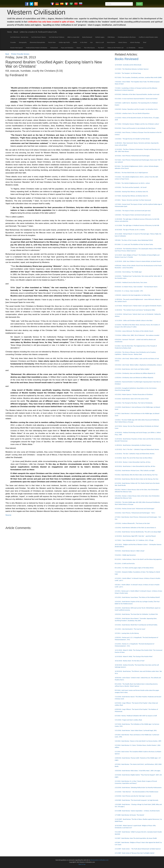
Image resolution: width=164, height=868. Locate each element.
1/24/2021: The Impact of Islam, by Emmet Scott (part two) (133, 211)
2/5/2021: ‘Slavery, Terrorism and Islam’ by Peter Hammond (133, 200)
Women (141, 48)
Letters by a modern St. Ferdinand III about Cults (38, 32)
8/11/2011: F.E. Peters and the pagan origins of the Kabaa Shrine (134, 568)
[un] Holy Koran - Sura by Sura (19, 37)
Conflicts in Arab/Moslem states (148, 37)
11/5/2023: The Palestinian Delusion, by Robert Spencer (132, 69)
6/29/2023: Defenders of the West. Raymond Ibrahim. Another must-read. (137, 94)
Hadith (75, 42)
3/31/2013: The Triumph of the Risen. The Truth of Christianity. (134, 403)
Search (139, 4)
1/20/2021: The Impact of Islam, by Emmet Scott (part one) (133, 215)
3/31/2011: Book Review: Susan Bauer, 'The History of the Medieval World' (137, 597)
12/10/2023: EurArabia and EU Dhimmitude (128, 65)
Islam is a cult (100, 42)
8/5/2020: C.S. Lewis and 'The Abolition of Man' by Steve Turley (134, 244)
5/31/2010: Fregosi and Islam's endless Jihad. (128, 720)
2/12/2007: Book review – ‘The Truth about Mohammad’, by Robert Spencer (138, 849)
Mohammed (54, 48)
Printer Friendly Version (21, 54)
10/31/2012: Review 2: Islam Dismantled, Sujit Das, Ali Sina (133, 462)
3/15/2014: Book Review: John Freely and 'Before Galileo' (132, 369)
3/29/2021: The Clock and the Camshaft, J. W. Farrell (131, 187)
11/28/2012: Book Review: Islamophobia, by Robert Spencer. (133, 445)
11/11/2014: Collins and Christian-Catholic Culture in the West (134, 321)
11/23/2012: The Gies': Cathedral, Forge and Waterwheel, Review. (135, 454)
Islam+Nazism (111, 42)
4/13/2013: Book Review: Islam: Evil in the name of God (132, 399)
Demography (23, 42)
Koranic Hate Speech (16, 48)
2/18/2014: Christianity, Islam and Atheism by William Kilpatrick (134, 378)
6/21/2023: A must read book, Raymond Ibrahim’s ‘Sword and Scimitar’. (136, 99)
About (16, 32)
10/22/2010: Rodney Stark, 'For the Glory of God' (130, 661)
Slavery (79, 48)
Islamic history (123, 42)
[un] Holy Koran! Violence (57, 37)
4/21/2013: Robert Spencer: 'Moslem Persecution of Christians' (134, 394)
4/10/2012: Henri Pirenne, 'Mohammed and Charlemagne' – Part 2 (135, 513)
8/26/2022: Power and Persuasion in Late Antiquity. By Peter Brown (135, 128)
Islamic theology (135, 42)
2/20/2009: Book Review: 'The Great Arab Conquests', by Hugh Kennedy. (137, 800)
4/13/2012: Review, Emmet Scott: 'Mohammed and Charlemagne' (135, 509)
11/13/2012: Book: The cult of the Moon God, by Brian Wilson (134, 458)
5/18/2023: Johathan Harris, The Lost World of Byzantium (132, 113)
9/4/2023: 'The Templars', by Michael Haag (128, 73)
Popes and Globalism (67, 48)
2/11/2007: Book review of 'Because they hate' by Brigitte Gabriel (135, 853)
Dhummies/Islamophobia (37, 42)
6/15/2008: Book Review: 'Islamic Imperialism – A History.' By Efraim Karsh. (137, 811)
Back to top (82, 864)
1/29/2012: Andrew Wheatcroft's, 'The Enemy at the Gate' (132, 523)
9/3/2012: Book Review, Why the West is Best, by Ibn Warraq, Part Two (136, 475)
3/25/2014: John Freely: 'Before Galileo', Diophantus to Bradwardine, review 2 (138, 365)
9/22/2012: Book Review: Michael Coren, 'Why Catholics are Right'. (135, 471)
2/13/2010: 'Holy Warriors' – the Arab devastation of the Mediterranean (137, 792)
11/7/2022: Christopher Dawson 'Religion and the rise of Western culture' (137, 124)
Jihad (145, 42)
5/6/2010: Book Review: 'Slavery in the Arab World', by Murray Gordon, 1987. (138, 741)
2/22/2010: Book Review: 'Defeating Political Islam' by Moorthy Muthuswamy (138, 788)
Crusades (13, 42)
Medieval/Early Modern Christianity (37, 48)
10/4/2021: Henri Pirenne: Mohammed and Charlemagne (132, 156)
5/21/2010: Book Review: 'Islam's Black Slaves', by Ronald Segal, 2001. (136, 730)
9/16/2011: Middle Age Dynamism (125, 555)
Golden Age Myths (64, 42)
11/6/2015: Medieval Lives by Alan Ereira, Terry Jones (131, 282)
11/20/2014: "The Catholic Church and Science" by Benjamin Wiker (135, 310)
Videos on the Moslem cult (115, 48)
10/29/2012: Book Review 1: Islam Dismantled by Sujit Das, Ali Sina (135, 466)
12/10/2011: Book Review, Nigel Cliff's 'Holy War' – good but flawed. (135, 536)
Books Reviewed (87, 37)
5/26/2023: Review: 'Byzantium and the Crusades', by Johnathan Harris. (136, 109)
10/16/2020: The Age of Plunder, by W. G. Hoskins (130, 230)
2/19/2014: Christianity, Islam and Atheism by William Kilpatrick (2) (135, 373)
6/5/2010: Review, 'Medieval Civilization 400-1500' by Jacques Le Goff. (136, 716)
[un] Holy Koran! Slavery (39, 37)
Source (8, 515)
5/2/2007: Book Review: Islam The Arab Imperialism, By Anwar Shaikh (136, 838)
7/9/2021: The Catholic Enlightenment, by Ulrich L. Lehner (132, 183)
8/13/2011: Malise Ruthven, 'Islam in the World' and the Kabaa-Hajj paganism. (138, 559)
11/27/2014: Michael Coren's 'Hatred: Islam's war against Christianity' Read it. (138, 306)
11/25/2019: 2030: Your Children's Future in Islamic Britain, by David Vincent (138, 261)
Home (9, 32)
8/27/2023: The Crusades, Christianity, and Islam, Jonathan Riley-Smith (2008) (138, 78)
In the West (84, 42)
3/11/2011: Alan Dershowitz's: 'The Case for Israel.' (130, 629)
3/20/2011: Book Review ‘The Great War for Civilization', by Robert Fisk (136, 614)
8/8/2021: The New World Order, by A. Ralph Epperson (131, 173)
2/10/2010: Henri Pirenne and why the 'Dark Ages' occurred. (133, 796)
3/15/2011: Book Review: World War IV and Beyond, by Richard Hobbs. (136, 625)
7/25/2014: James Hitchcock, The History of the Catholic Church (134, 331)
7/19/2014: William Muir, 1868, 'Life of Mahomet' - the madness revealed (137, 335)
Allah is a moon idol (73, 37)
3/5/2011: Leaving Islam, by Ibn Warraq (127, 633)
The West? (101, 48)
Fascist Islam (52, 42)
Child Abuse (111, 37)
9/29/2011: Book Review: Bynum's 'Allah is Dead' (130, 551)
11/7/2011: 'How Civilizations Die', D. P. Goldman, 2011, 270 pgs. (134, 540)
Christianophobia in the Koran (127, 37)
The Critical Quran (89, 48)
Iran (91, 42)
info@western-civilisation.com (99, 860)
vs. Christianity (131, 48)
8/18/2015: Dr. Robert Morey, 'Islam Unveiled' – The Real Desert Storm (136, 287)
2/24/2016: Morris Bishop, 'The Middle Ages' (128, 272)
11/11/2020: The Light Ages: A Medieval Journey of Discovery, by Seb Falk (137, 225)
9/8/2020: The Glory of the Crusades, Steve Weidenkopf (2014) (134, 240)
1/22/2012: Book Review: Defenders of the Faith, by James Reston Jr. (135, 528)
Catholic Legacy (100, 37)
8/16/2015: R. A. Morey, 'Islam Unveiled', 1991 (129, 291)
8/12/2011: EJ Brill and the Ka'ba (125, 564)
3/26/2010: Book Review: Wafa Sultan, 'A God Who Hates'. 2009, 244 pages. (138, 771)
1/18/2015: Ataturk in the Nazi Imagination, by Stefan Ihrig (132, 295)
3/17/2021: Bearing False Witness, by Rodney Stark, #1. (132, 196)
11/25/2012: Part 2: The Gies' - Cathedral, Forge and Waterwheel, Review (137, 449)
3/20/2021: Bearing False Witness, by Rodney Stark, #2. (132, 192)
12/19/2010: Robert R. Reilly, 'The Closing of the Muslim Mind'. (134, 657)
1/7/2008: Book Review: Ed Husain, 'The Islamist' (130, 815)
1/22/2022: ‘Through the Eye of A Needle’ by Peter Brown (132, 139)
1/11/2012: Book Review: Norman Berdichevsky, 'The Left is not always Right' (138, 532)
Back (7, 54)
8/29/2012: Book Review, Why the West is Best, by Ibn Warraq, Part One (137, 479)
